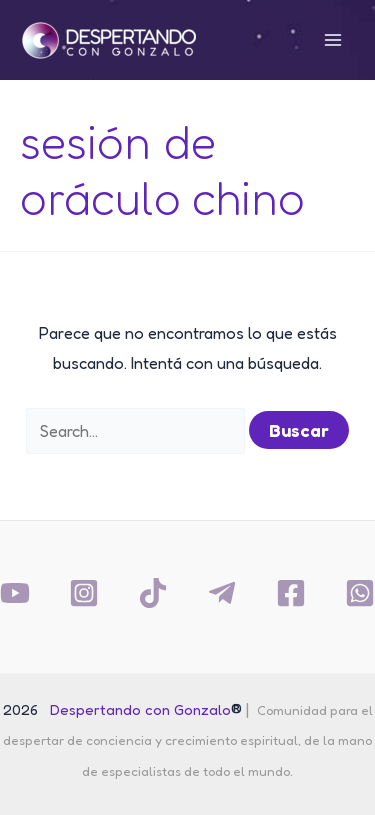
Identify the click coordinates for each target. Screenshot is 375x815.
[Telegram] (222, 593)
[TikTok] (153, 593)
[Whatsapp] (360, 593)
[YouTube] (15, 593)
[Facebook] (291, 593)
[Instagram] (84, 593)
